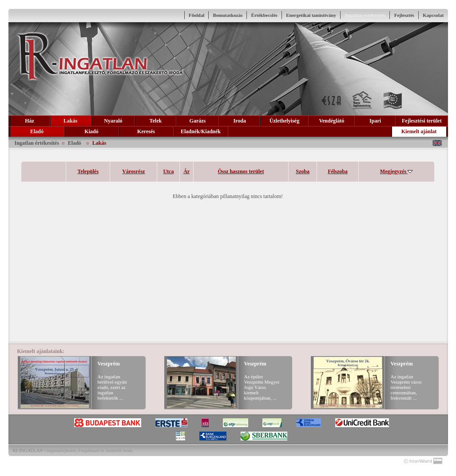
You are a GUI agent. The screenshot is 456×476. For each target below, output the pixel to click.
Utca (168, 171)
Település (88, 171)
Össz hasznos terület (241, 171)
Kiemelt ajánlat (419, 131)
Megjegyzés (396, 171)
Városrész (133, 171)
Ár (186, 171)
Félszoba (338, 171)
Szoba (303, 171)
